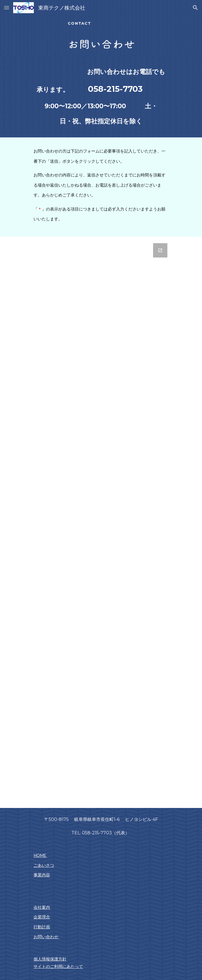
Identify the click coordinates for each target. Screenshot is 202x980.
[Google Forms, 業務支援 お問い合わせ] (101, 522)
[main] (101, 96)
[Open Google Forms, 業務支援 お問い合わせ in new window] (160, 250)
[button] (7, 8)
